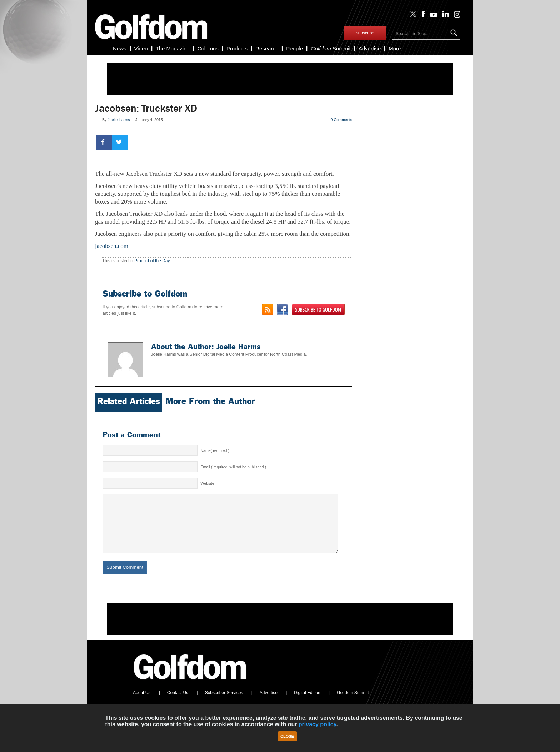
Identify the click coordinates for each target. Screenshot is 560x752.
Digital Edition (307, 703)
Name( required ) (215, 450)
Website (207, 483)
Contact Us (178, 703)
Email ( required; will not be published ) (233, 467)
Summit (331, 48)
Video (141, 48)
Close (287, 736)
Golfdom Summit (353, 703)
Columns (208, 48)
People (294, 48)
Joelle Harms (119, 120)
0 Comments (341, 120)
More (395, 48)
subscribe (365, 33)
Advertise (370, 48)
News (120, 48)
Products (237, 48)
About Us (142, 703)
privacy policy (317, 724)
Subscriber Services (224, 703)
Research (267, 48)
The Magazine (173, 48)
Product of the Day (152, 261)
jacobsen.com (112, 246)
